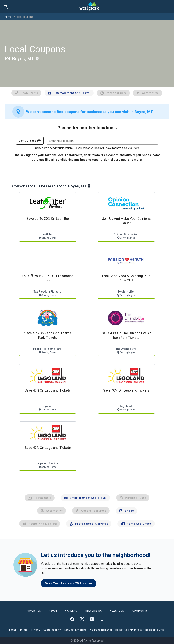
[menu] (6, 7)
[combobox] (102, 141)
